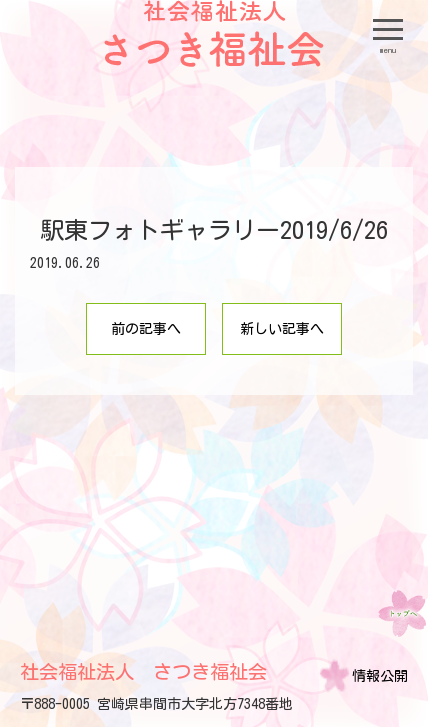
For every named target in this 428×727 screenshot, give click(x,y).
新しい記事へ (282, 329)
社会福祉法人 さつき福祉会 (143, 671)
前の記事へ (146, 329)
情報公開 (380, 676)
